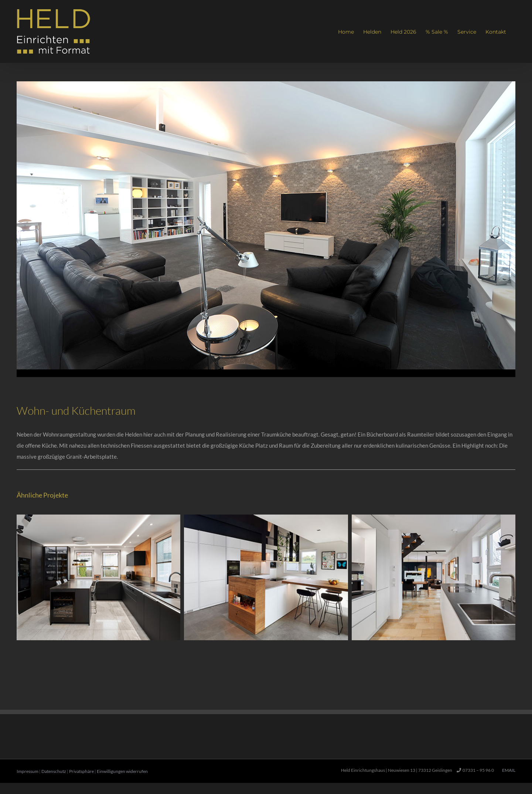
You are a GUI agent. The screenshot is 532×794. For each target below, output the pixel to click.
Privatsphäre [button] (81, 771)
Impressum (28, 771)
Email (508, 770)
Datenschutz (54, 771)
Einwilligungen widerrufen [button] (122, 771)
